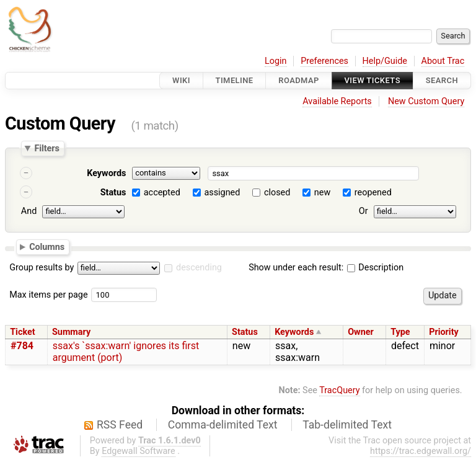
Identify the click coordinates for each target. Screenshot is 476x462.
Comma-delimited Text (223, 425)
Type (400, 332)
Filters (46, 148)
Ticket (22, 332)
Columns (47, 246)
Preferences (324, 61)
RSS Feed (120, 425)
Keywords (106, 173)
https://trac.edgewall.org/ (421, 451)
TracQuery (339, 390)
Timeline (235, 80)
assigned (222, 193)
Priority (444, 332)
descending (199, 268)
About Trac (443, 61)
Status (113, 193)
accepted (162, 193)
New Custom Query (426, 101)
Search (442, 80)
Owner (361, 332)
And (29, 211)
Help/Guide (385, 61)
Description (375, 268)
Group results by (42, 268)
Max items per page (48, 295)
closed (277, 193)
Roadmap (299, 80)
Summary (71, 332)
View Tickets (372, 80)
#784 (22, 346)
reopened (373, 193)
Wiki (181, 80)
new (322, 193)
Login (276, 61)
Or (364, 211)
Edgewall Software (139, 451)
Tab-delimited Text (347, 425)
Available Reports (337, 101)
